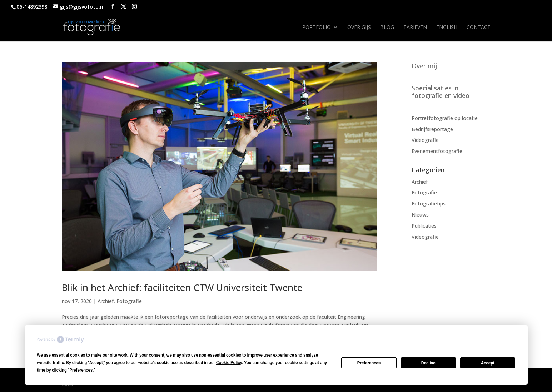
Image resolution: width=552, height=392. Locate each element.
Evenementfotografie (437, 151)
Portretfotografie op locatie (445, 118)
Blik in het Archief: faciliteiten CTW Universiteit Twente (182, 287)
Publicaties (424, 226)
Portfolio (317, 28)
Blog (387, 28)
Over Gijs (359, 28)
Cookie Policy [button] (229, 363)
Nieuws (420, 215)
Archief (106, 301)
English (447, 28)
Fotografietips (429, 204)
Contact (479, 28)
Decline (428, 363)
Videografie (425, 140)
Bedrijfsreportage (432, 129)
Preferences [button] (81, 370)
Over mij (424, 66)
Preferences (369, 363)
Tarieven (415, 28)
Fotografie (129, 301)
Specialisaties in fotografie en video (441, 92)
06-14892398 (32, 7)
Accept (488, 363)
